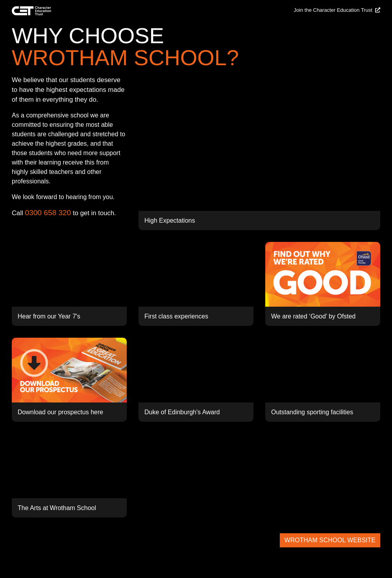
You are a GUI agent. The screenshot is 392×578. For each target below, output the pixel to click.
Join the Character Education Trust (337, 10)
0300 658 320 (48, 213)
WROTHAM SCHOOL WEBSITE (330, 540)
